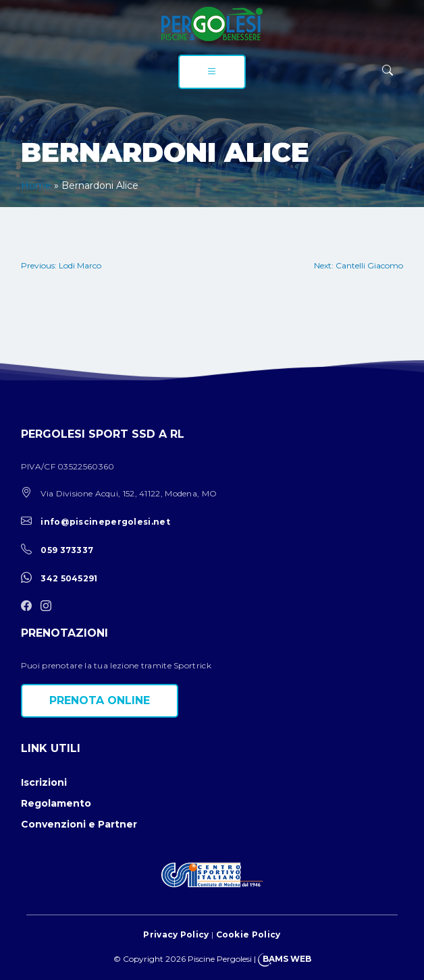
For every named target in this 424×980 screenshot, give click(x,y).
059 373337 (67, 550)
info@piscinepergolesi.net (105, 522)
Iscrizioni (44, 782)
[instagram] (49, 607)
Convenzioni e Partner (79, 824)
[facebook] (30, 607)
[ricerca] (388, 70)
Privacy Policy (176, 934)
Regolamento (56, 803)
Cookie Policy (248, 934)
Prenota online (100, 700)
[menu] (212, 72)
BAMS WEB (287, 959)
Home (36, 185)
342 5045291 (69, 578)
